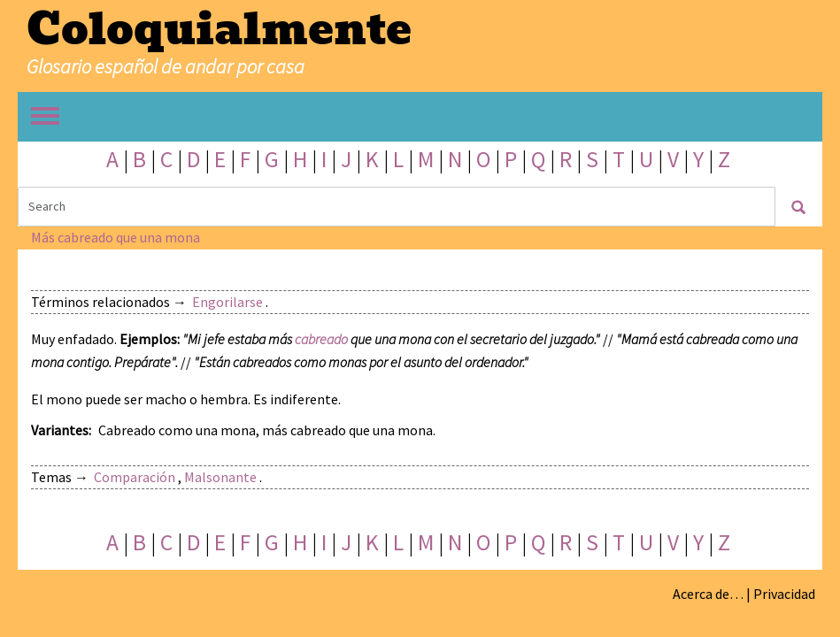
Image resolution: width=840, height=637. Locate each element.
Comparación (135, 477)
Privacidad (784, 594)
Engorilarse (227, 302)
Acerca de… (708, 594)
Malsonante (220, 477)
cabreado (321, 339)
